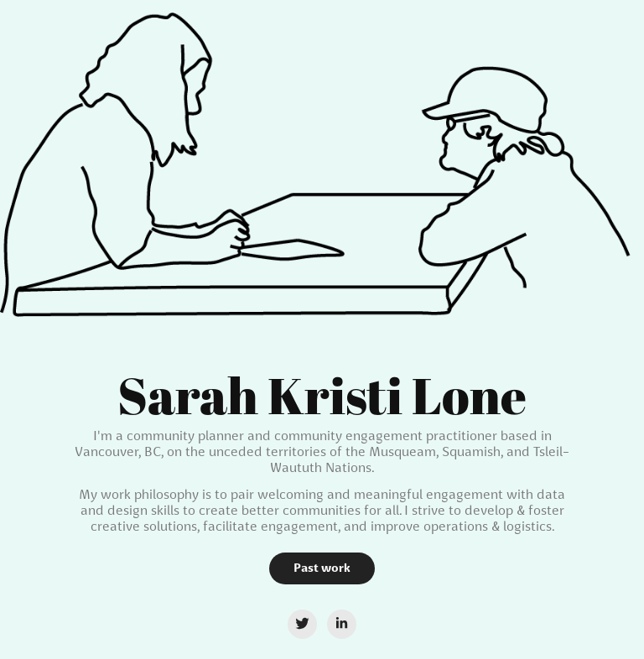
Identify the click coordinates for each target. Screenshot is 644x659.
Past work (322, 568)
